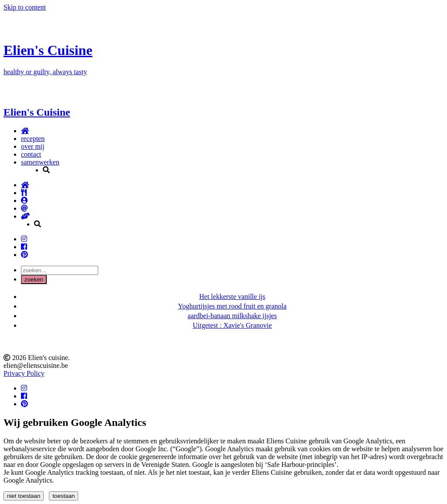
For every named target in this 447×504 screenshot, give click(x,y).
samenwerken (40, 162)
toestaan (64, 496)
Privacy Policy (24, 373)
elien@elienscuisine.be (36, 365)
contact (31, 154)
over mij (33, 146)
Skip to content (25, 7)
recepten (33, 139)
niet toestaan (24, 496)
